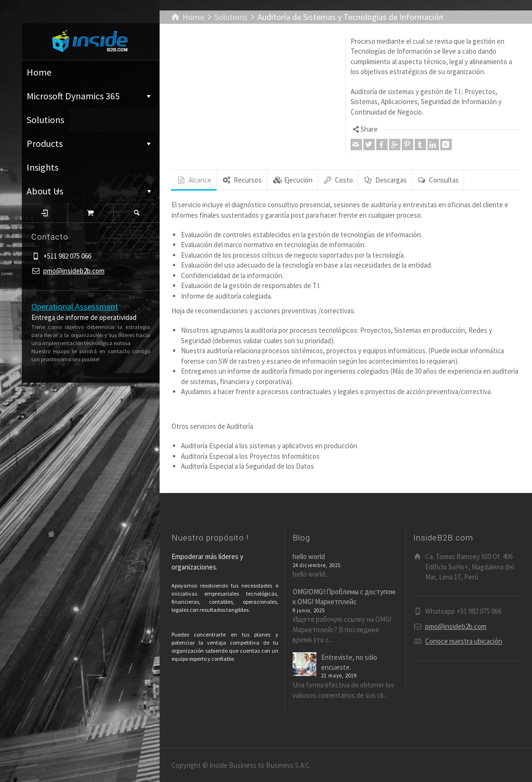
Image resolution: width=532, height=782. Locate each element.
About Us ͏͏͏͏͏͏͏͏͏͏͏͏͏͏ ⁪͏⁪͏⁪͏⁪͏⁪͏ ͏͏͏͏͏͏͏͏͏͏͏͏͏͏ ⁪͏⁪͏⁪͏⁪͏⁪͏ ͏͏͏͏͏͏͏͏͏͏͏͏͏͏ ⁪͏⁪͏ (90, 191)
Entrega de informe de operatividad (84, 317)
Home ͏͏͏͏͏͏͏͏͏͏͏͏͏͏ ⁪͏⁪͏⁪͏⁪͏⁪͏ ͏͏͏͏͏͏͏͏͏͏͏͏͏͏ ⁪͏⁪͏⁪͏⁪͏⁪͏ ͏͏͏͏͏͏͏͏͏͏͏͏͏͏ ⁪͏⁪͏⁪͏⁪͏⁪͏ (90, 72)
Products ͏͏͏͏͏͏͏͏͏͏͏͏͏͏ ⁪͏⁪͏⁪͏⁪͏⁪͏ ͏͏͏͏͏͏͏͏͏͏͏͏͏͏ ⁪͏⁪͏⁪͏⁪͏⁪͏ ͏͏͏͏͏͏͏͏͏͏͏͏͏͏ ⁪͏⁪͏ (90, 143)
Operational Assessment (75, 306)
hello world (309, 556)
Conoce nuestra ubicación (464, 641)
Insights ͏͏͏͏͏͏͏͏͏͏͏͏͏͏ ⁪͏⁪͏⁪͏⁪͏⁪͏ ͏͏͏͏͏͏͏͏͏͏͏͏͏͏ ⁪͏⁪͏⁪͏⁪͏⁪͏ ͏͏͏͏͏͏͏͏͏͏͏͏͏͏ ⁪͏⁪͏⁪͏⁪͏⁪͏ (79, 170)
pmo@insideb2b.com (74, 271)
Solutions (45, 120)
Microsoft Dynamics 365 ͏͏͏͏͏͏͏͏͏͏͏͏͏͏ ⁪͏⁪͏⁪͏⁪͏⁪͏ (90, 96)
